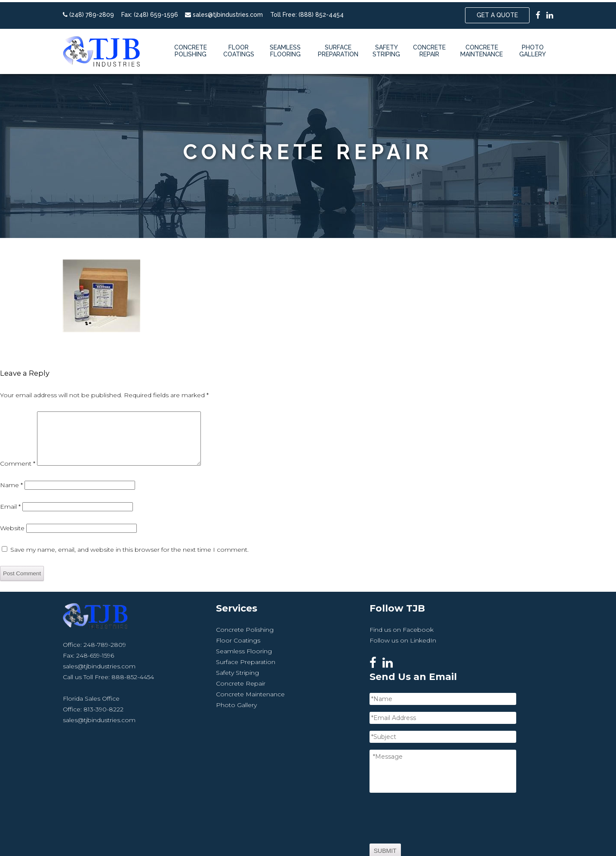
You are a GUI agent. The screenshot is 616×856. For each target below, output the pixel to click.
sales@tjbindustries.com (228, 12)
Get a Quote (497, 13)
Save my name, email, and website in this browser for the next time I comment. (129, 566)
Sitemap (413, 840)
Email (10, 523)
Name (11, 501)
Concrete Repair (429, 49)
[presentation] (496, 767)
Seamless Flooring (285, 49)
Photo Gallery (533, 49)
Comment (18, 480)
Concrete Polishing (191, 49)
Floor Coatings (239, 49)
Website (12, 544)
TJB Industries (233, 840)
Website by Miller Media (359, 840)
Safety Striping (386, 49)
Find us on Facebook (340, 646)
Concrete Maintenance (482, 49)
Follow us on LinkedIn (341, 656)
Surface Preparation (338, 49)
